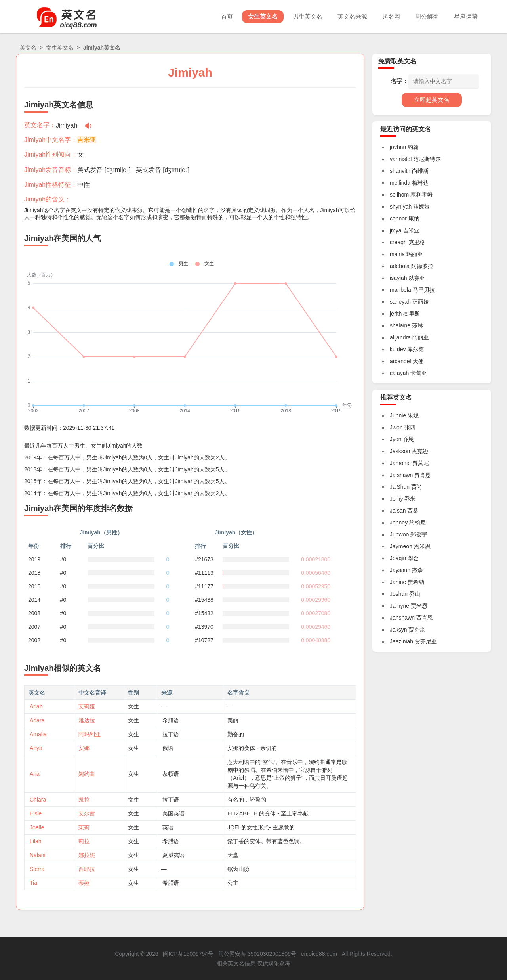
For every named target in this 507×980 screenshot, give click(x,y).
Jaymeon (401, 546)
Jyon (396, 439)
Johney (399, 523)
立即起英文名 (432, 100)
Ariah (36, 706)
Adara (37, 720)
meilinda (400, 183)
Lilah (36, 841)
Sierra (37, 869)
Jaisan (398, 511)
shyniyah (401, 207)
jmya (396, 230)
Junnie (398, 415)
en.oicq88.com (319, 954)
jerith (396, 314)
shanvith (400, 171)
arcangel (400, 361)
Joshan (399, 594)
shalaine (400, 325)
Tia (33, 883)
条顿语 (171, 774)
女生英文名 (263, 16)
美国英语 (173, 813)
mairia (397, 254)
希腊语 (171, 720)
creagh (398, 242)
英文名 (28, 48)
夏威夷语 (173, 855)
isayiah (398, 278)
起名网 (391, 16)
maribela (400, 290)
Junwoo (399, 534)
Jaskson (400, 451)
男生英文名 (308, 16)
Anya (36, 748)
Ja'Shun (400, 487)
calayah (399, 373)
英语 (168, 827)
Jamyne (399, 606)
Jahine (398, 582)
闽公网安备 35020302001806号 (257, 954)
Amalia (38, 734)
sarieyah (400, 302)
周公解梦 (427, 16)
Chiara (38, 800)
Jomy (396, 499)
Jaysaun (400, 570)
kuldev (398, 349)
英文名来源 (352, 16)
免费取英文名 (397, 61)
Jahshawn (402, 618)
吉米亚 (87, 140)
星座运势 (466, 16)
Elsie (36, 813)
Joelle (37, 827)
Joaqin (398, 558)
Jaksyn (398, 630)
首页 (227, 16)
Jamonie (400, 463)
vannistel (401, 159)
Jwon (396, 427)
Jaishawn (401, 475)
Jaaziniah (401, 641)
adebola (400, 266)
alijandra (400, 337)
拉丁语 (171, 734)
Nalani (38, 855)
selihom (399, 195)
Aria (35, 774)
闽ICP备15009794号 (188, 954)
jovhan (398, 147)
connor (398, 218)
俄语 (168, 748)
